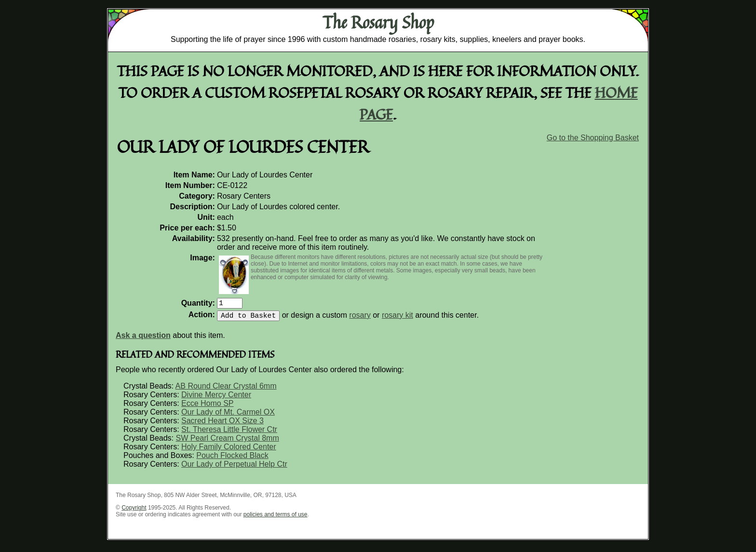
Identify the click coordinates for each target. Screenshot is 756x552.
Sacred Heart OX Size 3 (223, 424)
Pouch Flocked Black (232, 459)
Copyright (134, 512)
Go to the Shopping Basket (593, 138)
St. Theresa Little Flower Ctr (229, 433)
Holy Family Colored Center (229, 451)
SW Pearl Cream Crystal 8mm (227, 442)
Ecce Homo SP (207, 407)
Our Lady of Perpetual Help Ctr (234, 468)
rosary (360, 319)
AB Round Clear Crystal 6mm (226, 390)
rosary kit (398, 319)
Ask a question (143, 339)
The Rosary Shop (378, 22)
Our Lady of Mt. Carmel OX (228, 416)
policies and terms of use (276, 518)
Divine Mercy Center (216, 398)
